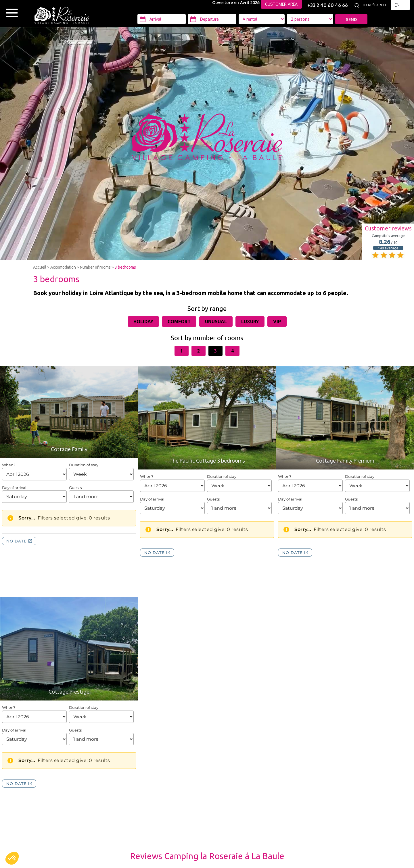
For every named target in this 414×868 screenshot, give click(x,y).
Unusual (216, 322)
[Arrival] (162, 19)
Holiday (143, 322)
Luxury (250, 322)
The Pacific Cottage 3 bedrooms (207, 461)
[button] (12, 858)
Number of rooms (95, 267)
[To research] (375, 5)
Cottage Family (69, 449)
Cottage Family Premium (345, 461)
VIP (277, 322)
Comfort (179, 322)
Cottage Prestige (69, 692)
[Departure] (212, 19)
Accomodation (63, 267)
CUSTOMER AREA (281, 4)
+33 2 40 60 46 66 (328, 5)
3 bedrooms (125, 267)
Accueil (40, 267)
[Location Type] (310, 19)
